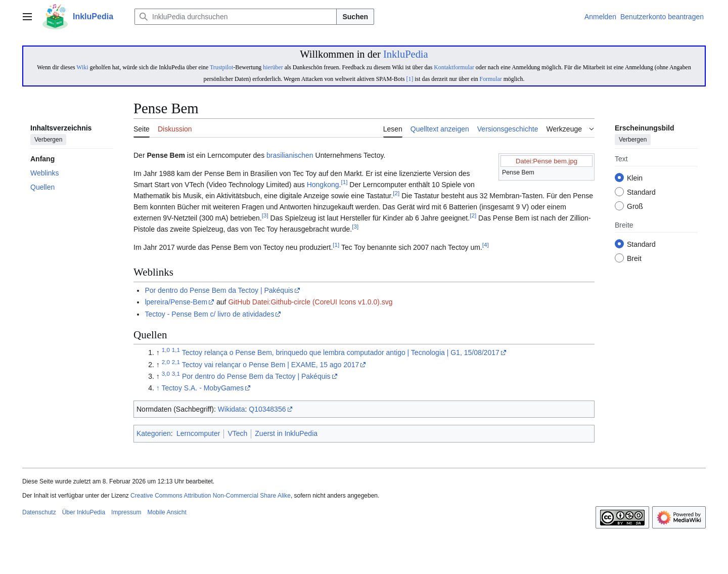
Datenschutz (39, 512)
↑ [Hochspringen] (158, 388)
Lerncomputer (198, 433)
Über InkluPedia (84, 512)
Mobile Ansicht (167, 512)
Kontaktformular (454, 67)
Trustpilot (221, 67)
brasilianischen (290, 155)
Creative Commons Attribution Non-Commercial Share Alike (211, 496)
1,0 (166, 350)
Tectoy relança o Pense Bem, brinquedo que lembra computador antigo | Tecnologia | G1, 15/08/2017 (341, 352)
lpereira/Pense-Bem (176, 302)
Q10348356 (267, 409)
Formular (491, 79)
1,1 (176, 350)
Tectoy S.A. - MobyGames (202, 388)
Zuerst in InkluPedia (286, 433)
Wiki (82, 67)
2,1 (176, 362)
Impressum (126, 512)
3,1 (176, 373)
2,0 (166, 362)
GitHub (239, 302)
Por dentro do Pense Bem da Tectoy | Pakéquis (219, 290)
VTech (237, 433)
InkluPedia (406, 54)
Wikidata (232, 409)
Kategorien (154, 433)
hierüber (273, 67)
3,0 (166, 373)
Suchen (355, 17)
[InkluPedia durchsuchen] (236, 17)
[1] (410, 79)
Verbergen (48, 140)
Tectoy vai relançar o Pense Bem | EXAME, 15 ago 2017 (271, 365)
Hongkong (323, 185)
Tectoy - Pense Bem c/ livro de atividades (209, 314)
